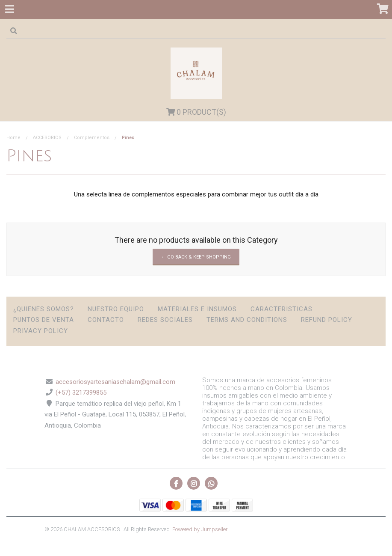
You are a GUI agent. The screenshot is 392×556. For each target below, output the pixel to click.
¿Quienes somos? (44, 309)
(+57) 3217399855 (81, 392)
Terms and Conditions (247, 320)
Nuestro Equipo (116, 309)
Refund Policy (327, 320)
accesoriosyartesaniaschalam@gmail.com (115, 382)
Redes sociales (165, 320)
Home (13, 138)
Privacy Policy (41, 331)
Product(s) (196, 112)
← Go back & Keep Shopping (196, 257)
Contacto (106, 320)
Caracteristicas (281, 309)
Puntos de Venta (44, 320)
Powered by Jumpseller (200, 529)
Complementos (92, 138)
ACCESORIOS (47, 138)
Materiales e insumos (197, 309)
